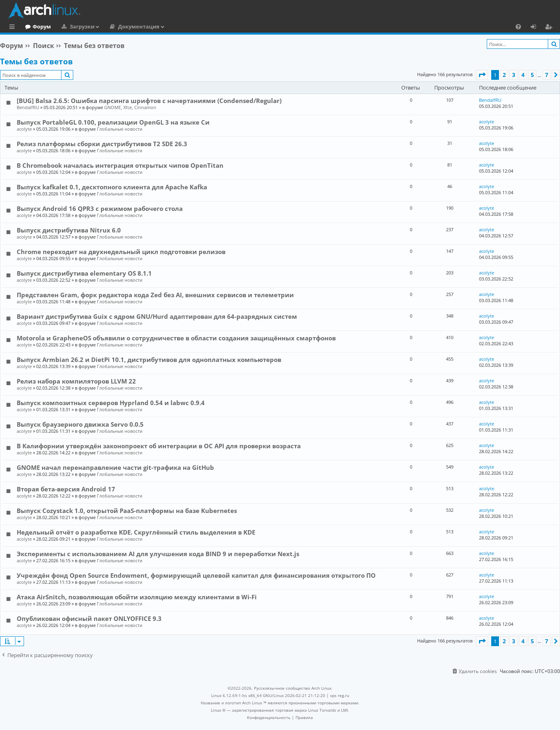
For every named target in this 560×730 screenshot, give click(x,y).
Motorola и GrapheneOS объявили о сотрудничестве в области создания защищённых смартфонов (176, 338)
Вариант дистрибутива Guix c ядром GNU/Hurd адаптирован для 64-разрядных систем (157, 316)
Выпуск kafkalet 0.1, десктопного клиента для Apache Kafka (112, 187)
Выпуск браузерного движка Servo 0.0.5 (80, 424)
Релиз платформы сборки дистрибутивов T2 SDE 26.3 (102, 144)
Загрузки (115, 26)
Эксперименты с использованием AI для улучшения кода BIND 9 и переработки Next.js (158, 554)
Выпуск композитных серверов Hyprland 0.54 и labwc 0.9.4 (111, 403)
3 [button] (514, 75)
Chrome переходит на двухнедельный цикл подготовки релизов (121, 252)
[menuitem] (518, 26)
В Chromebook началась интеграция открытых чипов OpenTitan (120, 165)
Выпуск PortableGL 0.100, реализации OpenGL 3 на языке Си (113, 122)
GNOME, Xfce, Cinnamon (130, 107)
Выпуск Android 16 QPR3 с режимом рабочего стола (100, 208)
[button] (482, 75)
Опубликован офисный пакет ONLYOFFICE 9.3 (89, 618)
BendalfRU (28, 107)
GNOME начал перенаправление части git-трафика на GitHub (115, 467)
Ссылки (14, 28)
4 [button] (523, 75)
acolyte (24, 129)
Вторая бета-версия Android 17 (66, 489)
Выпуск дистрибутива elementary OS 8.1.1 (84, 273)
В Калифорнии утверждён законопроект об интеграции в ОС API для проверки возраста (159, 446)
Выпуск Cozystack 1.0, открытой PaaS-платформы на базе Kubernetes (127, 511)
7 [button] (547, 75)
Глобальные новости (120, 129)
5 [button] (532, 75)
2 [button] (504, 75)
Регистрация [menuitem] (550, 28)
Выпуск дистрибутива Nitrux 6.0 (69, 230)
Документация (172, 26)
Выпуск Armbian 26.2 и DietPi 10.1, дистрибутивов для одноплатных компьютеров (149, 360)
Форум (75, 26)
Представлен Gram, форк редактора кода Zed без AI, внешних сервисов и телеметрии (155, 295)
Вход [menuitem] (536, 28)
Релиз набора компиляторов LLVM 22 (76, 381)
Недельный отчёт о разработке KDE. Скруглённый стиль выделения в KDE (136, 532)
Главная (37, 26)
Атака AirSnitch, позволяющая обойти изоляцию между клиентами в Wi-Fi (137, 597)
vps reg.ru (340, 695)
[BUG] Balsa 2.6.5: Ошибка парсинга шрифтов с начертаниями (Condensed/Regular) (149, 101)
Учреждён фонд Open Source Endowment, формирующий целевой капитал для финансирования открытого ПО (196, 575)
